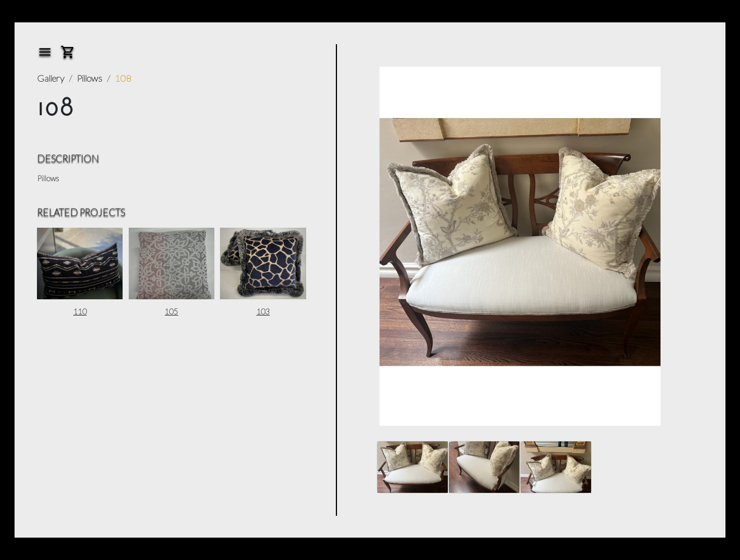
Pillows (90, 78)
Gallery (51, 78)
